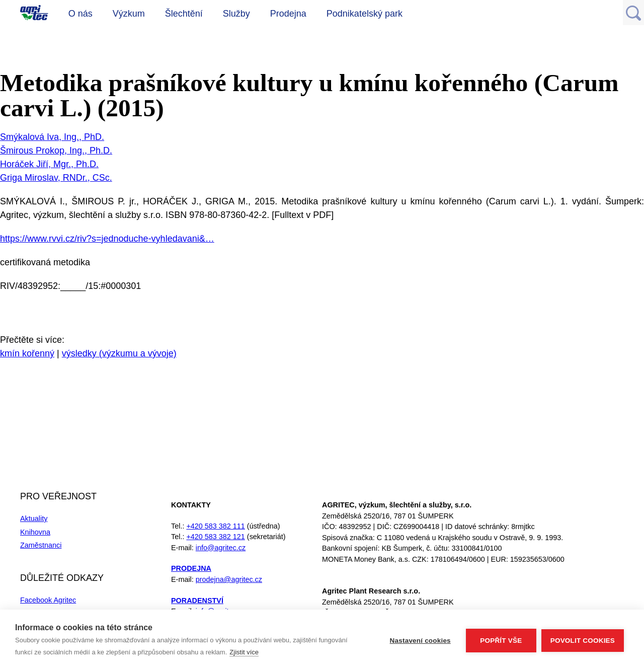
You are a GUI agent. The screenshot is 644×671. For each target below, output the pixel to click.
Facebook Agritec (48, 600)
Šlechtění (184, 14)
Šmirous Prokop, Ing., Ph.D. (56, 151)
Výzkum (129, 14)
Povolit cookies (583, 641)
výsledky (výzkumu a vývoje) (119, 353)
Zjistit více (244, 652)
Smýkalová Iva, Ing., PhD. (52, 137)
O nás (80, 14)
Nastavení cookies (420, 641)
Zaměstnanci (41, 545)
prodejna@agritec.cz (229, 579)
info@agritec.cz (221, 548)
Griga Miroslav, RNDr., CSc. (56, 178)
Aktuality (34, 518)
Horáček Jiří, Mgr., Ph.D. (49, 164)
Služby (236, 14)
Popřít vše (501, 641)
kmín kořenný (27, 353)
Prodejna (288, 14)
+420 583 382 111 (215, 526)
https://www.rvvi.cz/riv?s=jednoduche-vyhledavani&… (107, 239)
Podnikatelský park (365, 14)
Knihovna (35, 532)
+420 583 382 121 (215, 537)
